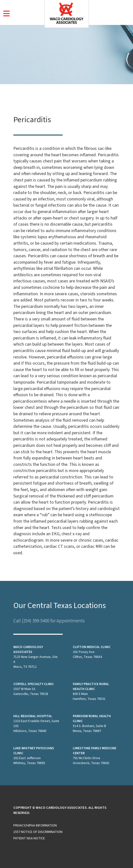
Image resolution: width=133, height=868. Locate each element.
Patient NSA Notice (29, 838)
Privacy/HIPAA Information (35, 825)
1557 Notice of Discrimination (38, 832)
